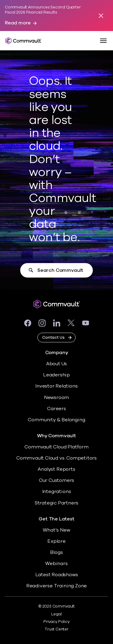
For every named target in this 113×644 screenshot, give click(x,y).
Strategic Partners (57, 503)
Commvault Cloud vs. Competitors (56, 458)
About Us (56, 364)
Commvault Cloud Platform (56, 447)
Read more (18, 23)
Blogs (56, 552)
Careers (56, 409)
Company (57, 353)
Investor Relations (56, 386)
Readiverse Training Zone (56, 586)
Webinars (56, 564)
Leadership (56, 375)
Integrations (57, 492)
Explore (56, 541)
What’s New (56, 530)
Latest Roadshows (57, 575)
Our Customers (57, 480)
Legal (56, 614)
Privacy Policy (56, 622)
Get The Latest (56, 519)
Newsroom (56, 397)
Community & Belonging (56, 420)
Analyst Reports (56, 469)
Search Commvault (60, 270)
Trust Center (56, 629)
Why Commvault (56, 436)
